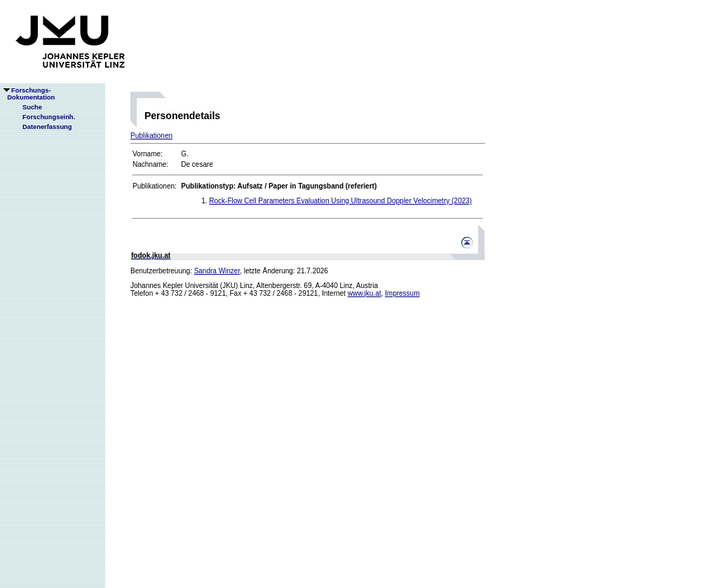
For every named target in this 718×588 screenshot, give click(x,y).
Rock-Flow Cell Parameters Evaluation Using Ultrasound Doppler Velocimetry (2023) (340, 201)
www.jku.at (365, 293)
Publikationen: (155, 186)
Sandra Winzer (217, 271)
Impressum (402, 293)
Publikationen (151, 136)
